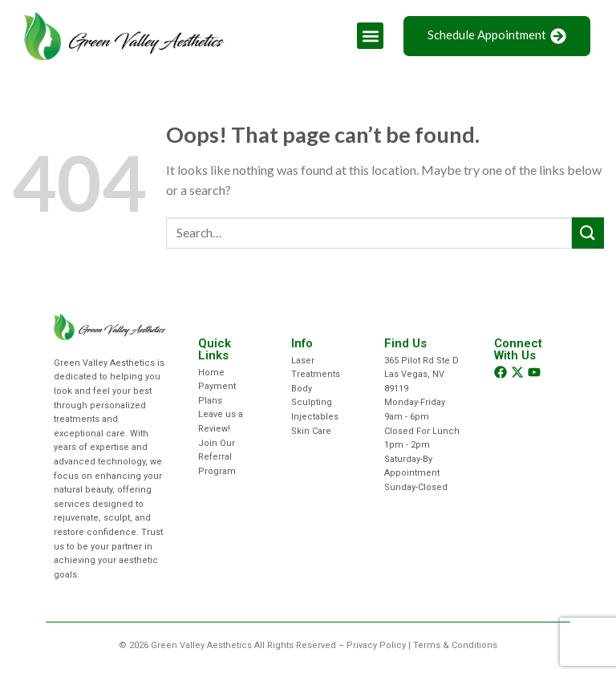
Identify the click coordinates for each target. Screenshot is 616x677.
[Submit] (588, 233)
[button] (370, 36)
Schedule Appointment (497, 36)
